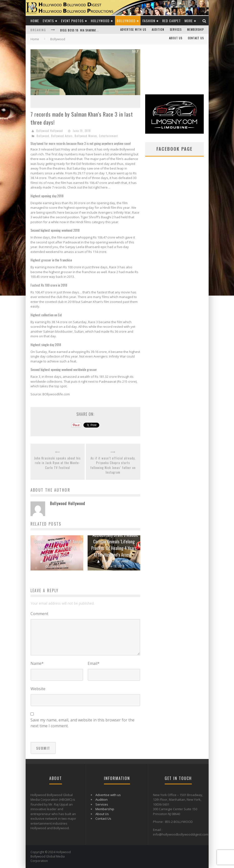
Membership (195, 30)
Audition (158, 30)
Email (94, 663)
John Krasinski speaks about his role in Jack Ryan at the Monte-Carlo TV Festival (57, 463)
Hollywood (100, 21)
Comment (39, 614)
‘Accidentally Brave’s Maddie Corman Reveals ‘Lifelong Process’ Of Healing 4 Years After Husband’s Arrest (115, 545)
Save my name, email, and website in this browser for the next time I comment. (82, 723)
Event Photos (72, 21)
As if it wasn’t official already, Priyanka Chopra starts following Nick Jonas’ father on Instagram (113, 465)
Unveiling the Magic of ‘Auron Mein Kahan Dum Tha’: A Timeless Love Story (58, 548)
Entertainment (108, 136)
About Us (176, 38)
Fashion (149, 21)
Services (176, 30)
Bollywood (126, 21)
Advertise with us (133, 30)
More (189, 21)
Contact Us (196, 38)
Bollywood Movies (86, 136)
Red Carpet (172, 21)
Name (37, 663)
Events (48, 21)
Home (35, 21)
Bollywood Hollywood (50, 131)
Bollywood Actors (62, 136)
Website (38, 689)
